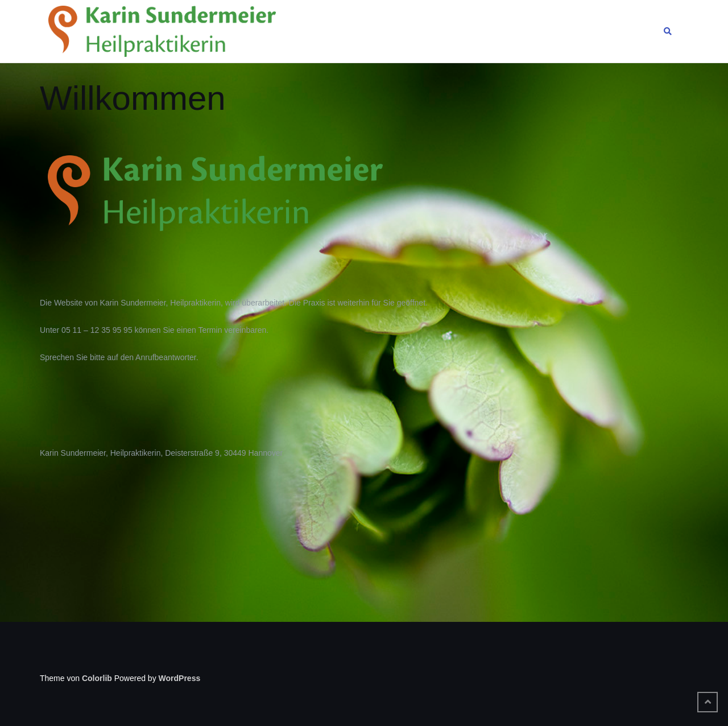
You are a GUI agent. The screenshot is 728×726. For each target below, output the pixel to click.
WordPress (180, 678)
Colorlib (97, 678)
